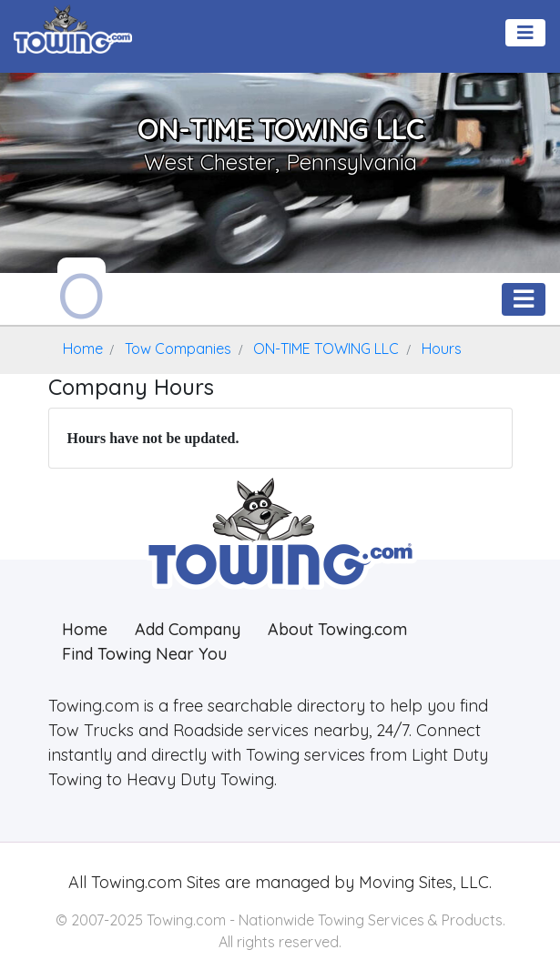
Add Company (188, 629)
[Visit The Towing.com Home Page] (73, 27)
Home (85, 629)
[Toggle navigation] (525, 33)
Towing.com (134, 882)
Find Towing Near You (144, 654)
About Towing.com (337, 629)
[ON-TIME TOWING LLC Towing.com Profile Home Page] (81, 291)
